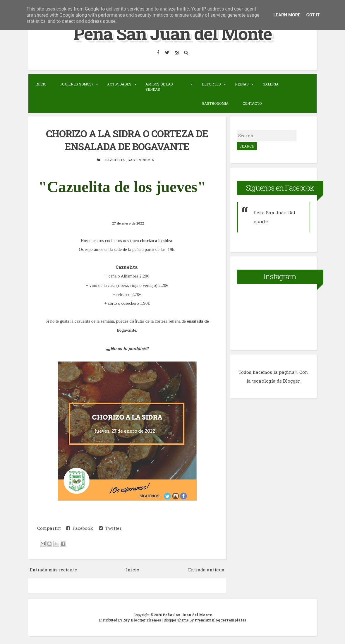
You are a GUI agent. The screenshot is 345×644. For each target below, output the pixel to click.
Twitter (110, 527)
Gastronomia (215, 103)
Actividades (119, 84)
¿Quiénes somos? (77, 84)
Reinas (242, 84)
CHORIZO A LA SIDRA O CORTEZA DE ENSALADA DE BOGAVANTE (127, 140)
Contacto (252, 103)
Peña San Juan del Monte (172, 33)
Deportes (211, 84)
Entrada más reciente (53, 569)
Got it (313, 15)
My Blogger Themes (143, 619)
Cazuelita (115, 159)
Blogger (291, 381)
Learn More (287, 15)
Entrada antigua (206, 569)
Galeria (271, 84)
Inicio (41, 84)
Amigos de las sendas (159, 86)
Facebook (80, 527)
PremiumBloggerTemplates (220, 619)
